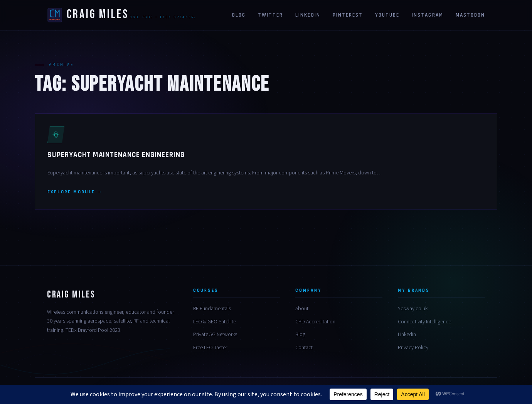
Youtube (387, 15)
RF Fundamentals (212, 309)
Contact (304, 348)
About (302, 309)
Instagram (427, 15)
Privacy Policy (413, 348)
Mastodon (470, 15)
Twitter (270, 15)
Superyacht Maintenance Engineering (116, 155)
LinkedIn (407, 335)
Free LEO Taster (210, 348)
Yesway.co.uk (413, 309)
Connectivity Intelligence (424, 322)
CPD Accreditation (315, 322)
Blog (239, 15)
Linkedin (308, 15)
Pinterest (348, 15)
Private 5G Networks (215, 335)
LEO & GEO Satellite (215, 322)
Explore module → (75, 192)
